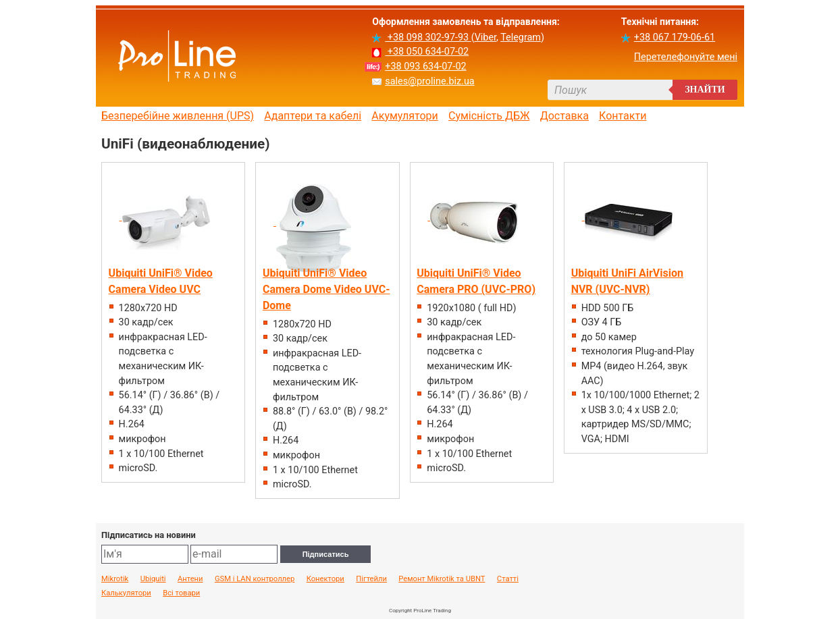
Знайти (705, 89)
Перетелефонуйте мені (686, 57)
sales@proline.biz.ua (429, 81)
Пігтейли (371, 579)
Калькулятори (126, 593)
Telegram (521, 37)
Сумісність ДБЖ (489, 116)
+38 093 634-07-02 (425, 66)
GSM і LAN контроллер (255, 579)
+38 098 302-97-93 (428, 37)
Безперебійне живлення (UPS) (178, 116)
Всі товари (181, 593)
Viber (485, 37)
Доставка (565, 116)
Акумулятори (405, 116)
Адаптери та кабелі (313, 116)
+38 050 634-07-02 (427, 52)
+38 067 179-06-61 (675, 37)
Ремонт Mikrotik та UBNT (442, 579)
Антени (190, 579)
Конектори (325, 579)
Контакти (623, 116)
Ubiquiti (153, 579)
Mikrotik (115, 579)
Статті (508, 579)
